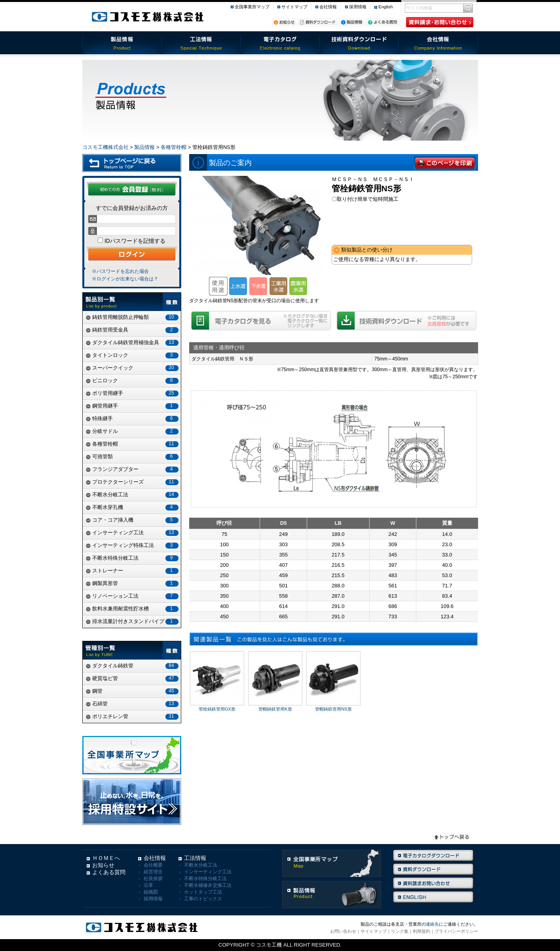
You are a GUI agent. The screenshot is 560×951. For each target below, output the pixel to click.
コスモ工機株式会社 (105, 147)
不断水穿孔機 (133, 507)
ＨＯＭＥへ (106, 858)
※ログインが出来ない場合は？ (125, 279)
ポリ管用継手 (133, 393)
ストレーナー (133, 571)
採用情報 (358, 7)
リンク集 (400, 931)
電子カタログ (280, 43)
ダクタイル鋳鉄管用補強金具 (133, 342)
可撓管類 (133, 456)
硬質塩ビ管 (133, 678)
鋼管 (133, 691)
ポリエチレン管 (133, 716)
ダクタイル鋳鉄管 (133, 666)
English (385, 7)
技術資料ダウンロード (359, 43)
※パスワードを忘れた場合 (120, 271)
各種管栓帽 (174, 147)
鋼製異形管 (133, 583)
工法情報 (201, 43)
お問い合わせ (343, 931)
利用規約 (421, 931)
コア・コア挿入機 (133, 520)
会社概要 (153, 865)
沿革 (148, 885)
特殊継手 (133, 418)
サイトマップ (294, 7)
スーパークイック (133, 368)
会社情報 (328, 7)
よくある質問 (109, 872)
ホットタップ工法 (203, 892)
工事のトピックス (203, 899)
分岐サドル (133, 431)
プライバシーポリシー (456, 931)
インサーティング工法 (133, 533)
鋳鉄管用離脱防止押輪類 (133, 317)
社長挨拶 (153, 879)
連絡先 (432, 924)
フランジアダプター (133, 469)
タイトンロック (133, 355)
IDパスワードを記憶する (134, 241)
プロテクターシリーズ (133, 482)
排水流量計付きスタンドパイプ (133, 621)
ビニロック (133, 380)
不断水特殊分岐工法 (133, 558)
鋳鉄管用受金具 (133, 330)
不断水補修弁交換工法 (208, 885)
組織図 (151, 892)
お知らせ (103, 865)
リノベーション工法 (133, 596)
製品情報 (122, 43)
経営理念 (153, 872)
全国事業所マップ (252, 7)
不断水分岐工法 (133, 495)
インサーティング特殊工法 (133, 545)
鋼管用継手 (133, 406)
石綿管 (133, 704)
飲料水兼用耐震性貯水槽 (133, 609)
